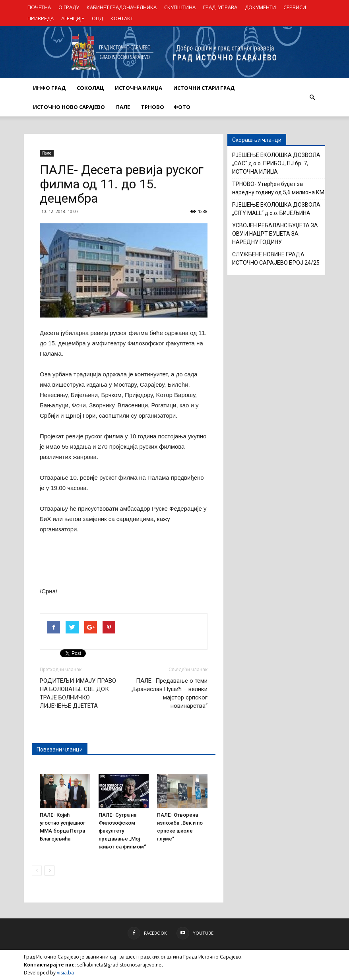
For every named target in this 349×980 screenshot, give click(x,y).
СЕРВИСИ (295, 7)
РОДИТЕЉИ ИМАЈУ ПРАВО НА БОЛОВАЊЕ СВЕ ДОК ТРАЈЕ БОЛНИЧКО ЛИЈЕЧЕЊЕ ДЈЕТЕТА (78, 693)
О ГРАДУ (69, 7)
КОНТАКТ (122, 18)
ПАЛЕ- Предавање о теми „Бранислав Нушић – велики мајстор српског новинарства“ (170, 693)
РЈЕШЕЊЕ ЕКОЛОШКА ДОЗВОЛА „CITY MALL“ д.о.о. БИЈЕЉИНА (276, 209)
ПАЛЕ (123, 107)
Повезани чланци (60, 750)
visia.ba (65, 973)
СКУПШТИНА (180, 7)
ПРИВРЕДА (41, 18)
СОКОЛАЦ (90, 88)
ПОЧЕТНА (39, 7)
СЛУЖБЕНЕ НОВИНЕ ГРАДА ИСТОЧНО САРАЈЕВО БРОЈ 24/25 (276, 259)
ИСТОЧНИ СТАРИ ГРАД (204, 88)
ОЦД (97, 18)
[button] (312, 97)
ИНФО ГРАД (49, 88)
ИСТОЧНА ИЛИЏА (139, 88)
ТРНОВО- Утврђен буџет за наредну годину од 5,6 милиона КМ (278, 188)
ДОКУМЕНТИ (260, 7)
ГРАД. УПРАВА (220, 7)
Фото (182, 107)
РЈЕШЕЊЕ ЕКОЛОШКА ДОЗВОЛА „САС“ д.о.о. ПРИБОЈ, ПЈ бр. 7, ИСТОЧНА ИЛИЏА (276, 163)
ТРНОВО (153, 107)
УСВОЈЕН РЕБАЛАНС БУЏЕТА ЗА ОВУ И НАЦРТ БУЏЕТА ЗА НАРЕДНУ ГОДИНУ (275, 234)
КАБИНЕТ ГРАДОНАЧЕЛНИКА (122, 7)
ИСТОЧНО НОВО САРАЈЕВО (69, 107)
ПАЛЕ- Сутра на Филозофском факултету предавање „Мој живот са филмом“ (122, 831)
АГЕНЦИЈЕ (73, 18)
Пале (47, 153)
